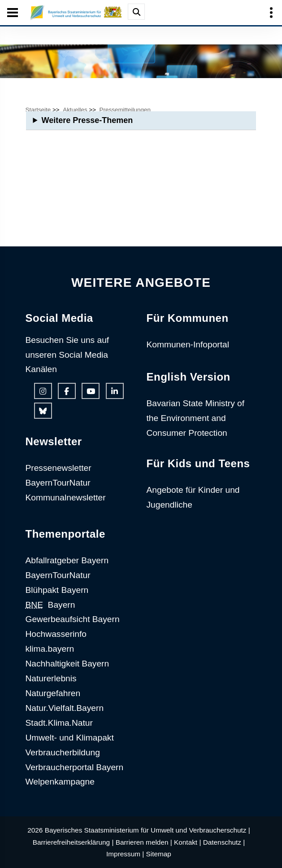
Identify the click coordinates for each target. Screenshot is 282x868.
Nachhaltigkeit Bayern (67, 664)
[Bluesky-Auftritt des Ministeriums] (43, 411)
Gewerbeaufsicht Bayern (73, 619)
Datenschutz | (224, 842)
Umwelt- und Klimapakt (70, 738)
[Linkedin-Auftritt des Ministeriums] (115, 391)
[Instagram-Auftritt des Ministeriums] (43, 391)
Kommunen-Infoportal (188, 344)
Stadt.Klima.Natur (59, 723)
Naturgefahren (53, 693)
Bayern (50, 605)
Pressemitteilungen (125, 110)
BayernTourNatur (58, 483)
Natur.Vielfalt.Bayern (65, 708)
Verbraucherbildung (63, 752)
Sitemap (159, 854)
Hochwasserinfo (56, 634)
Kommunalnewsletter (66, 498)
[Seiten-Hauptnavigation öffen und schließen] (13, 13)
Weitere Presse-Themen (87, 120)
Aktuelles (75, 110)
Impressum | (125, 854)
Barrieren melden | (144, 842)
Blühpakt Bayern (57, 590)
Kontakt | (187, 842)
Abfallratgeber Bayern (67, 560)
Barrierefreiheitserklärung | (73, 842)
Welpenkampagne (60, 782)
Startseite (38, 110)
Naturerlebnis (51, 678)
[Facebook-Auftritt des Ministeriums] (67, 391)
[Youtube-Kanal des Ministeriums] (91, 391)
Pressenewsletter (59, 468)
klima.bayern (50, 649)
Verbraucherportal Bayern (75, 767)
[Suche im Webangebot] (136, 12)
